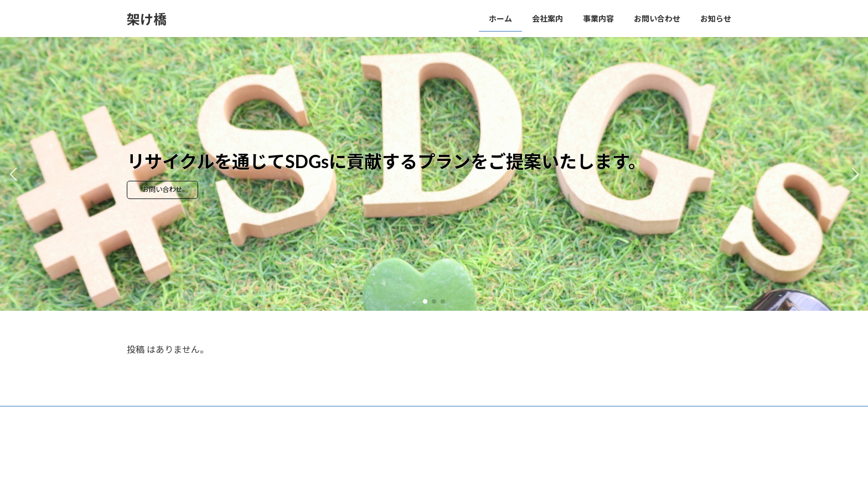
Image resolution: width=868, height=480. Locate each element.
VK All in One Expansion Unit (466, 461)
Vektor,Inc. (534, 461)
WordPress (335, 461)
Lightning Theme (391, 461)
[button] (425, 301)
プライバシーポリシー (170, 416)
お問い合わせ (173, 191)
